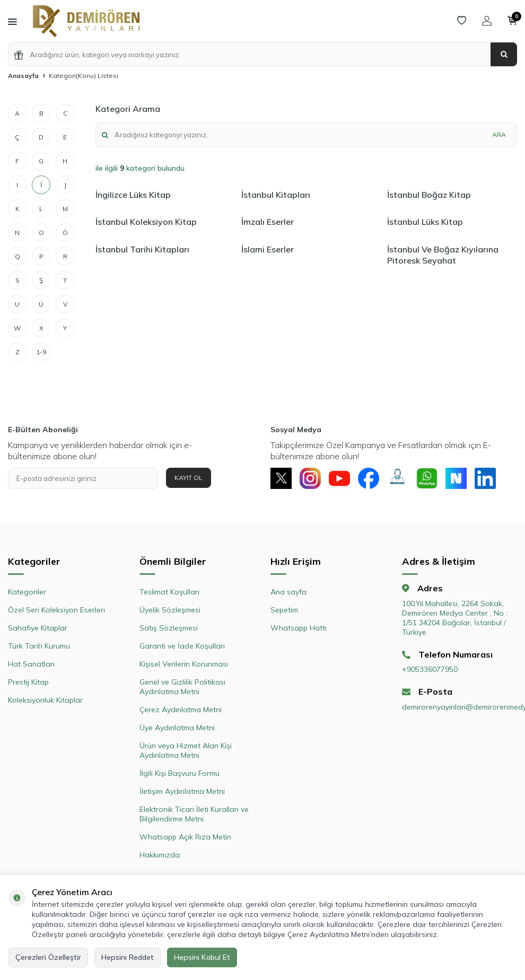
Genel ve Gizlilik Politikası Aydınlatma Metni (182, 687)
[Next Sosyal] (456, 478)
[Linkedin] (485, 478)
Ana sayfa (288, 592)
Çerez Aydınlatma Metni (181, 710)
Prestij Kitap (28, 682)
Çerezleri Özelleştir (48, 957)
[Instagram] (310, 478)
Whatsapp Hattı (299, 628)
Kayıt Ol (189, 478)
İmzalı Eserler (268, 222)
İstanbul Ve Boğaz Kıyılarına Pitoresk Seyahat (443, 255)
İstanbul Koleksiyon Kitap (146, 222)
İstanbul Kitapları (276, 195)
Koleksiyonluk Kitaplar (45, 700)
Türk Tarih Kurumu (39, 646)
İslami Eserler (268, 249)
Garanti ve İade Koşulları (182, 646)
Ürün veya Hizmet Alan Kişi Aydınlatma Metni (186, 750)
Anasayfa (23, 76)
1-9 (41, 352)
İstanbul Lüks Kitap (425, 222)
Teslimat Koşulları (169, 592)
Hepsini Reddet (128, 957)
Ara (499, 134)
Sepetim (284, 610)
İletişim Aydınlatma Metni (182, 791)
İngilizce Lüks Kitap (133, 195)
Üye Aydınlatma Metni (177, 728)
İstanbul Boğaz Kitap (429, 195)
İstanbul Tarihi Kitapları (142, 249)
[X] (281, 478)
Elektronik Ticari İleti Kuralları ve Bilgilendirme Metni (194, 814)
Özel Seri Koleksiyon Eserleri (56, 610)
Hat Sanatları (31, 664)
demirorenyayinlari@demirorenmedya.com (460, 707)
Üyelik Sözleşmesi (170, 610)
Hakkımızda (160, 855)
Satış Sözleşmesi (169, 628)
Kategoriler (27, 592)
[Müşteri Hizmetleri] (398, 478)
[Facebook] (369, 478)
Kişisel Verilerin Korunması (184, 664)
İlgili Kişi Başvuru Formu (180, 773)
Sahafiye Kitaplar (38, 628)
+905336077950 (430, 669)
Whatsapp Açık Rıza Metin (185, 837)
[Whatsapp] (427, 478)
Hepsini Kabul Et (202, 957)
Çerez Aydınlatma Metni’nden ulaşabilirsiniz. (363, 934)
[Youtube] (339, 478)
